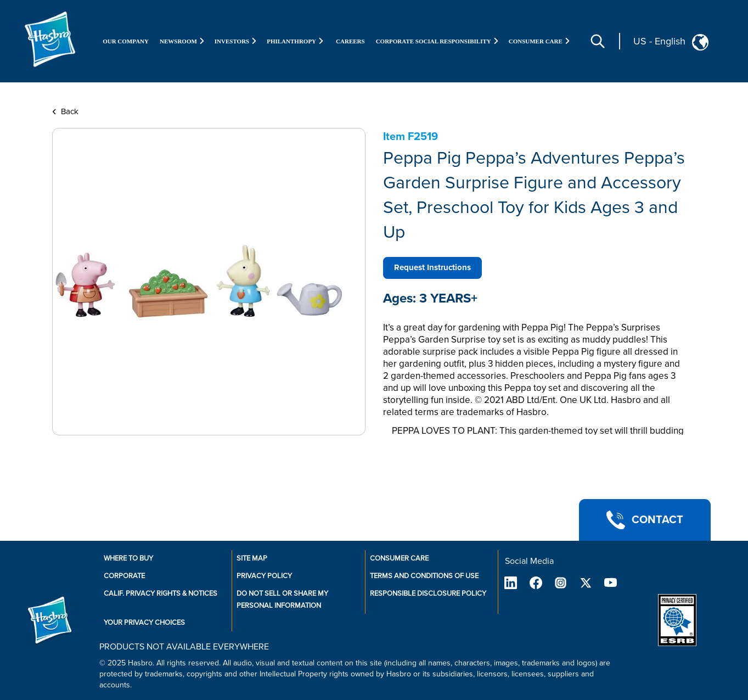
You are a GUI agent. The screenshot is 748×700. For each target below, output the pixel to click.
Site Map (252, 558)
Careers (350, 41)
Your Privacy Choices (144, 623)
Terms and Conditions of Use (424, 576)
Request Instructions (432, 267)
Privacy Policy (264, 576)
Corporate (124, 576)
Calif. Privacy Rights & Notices (161, 593)
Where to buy (128, 558)
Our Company (126, 41)
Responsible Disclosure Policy (428, 593)
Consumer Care (399, 558)
